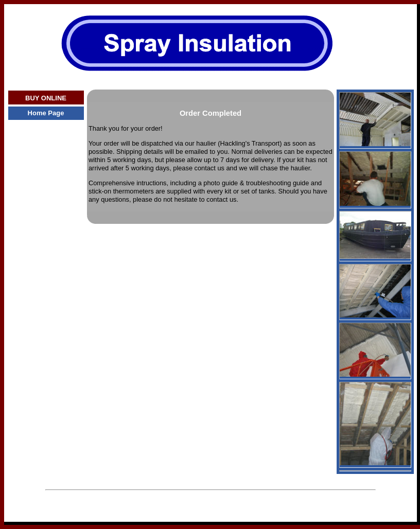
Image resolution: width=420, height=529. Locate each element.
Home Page (46, 113)
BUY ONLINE (46, 98)
